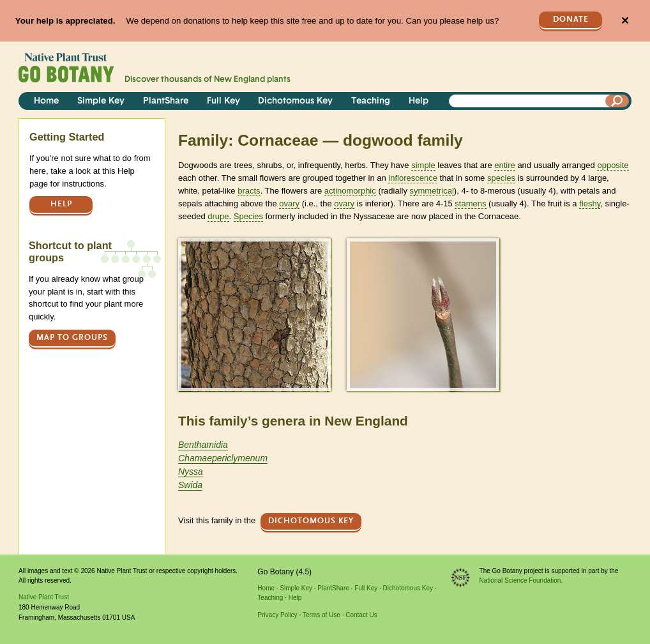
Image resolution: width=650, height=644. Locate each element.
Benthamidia (203, 445)
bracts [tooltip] (249, 191)
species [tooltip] (501, 178)
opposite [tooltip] (613, 165)
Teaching (371, 101)
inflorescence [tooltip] (413, 178)
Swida (190, 485)
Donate (571, 19)
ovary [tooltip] (289, 203)
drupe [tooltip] (218, 216)
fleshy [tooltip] (590, 203)
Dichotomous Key (295, 101)
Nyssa (191, 471)
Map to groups (72, 338)
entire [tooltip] (505, 165)
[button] (254, 315)
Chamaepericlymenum (223, 458)
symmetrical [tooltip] (432, 191)
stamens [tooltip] (470, 203)
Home (46, 101)
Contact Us (361, 615)
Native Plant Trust (44, 597)
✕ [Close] (625, 21)
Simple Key (101, 101)
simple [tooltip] (423, 165)
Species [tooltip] (248, 216)
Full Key (223, 101)
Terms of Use (321, 615)
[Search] (617, 101)
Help (419, 101)
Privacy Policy (277, 615)
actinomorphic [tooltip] (350, 191)
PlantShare (166, 101)
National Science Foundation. (521, 580)
